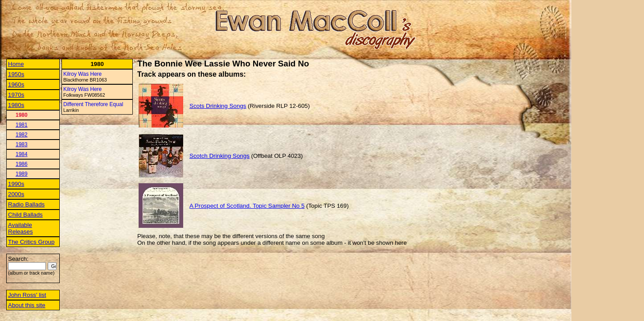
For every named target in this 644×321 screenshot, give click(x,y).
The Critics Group (31, 242)
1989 (22, 174)
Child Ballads (25, 215)
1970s (16, 95)
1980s (16, 105)
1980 (22, 115)
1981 (22, 125)
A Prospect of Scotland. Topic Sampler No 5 (247, 206)
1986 (22, 164)
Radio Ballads (26, 204)
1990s (16, 184)
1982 (22, 135)
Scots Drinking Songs (218, 106)
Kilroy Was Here (82, 74)
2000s (16, 194)
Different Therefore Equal (93, 104)
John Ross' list (27, 295)
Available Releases (21, 228)
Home (16, 64)
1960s (16, 84)
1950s (16, 74)
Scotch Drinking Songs (219, 156)
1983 (22, 144)
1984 (22, 154)
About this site (27, 305)
